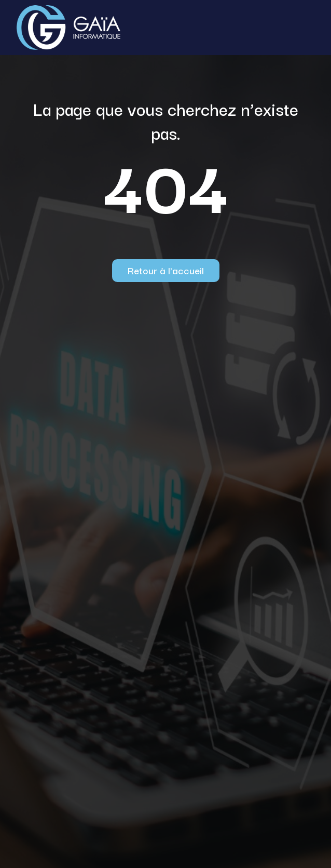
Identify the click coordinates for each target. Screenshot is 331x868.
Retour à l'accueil (166, 270)
